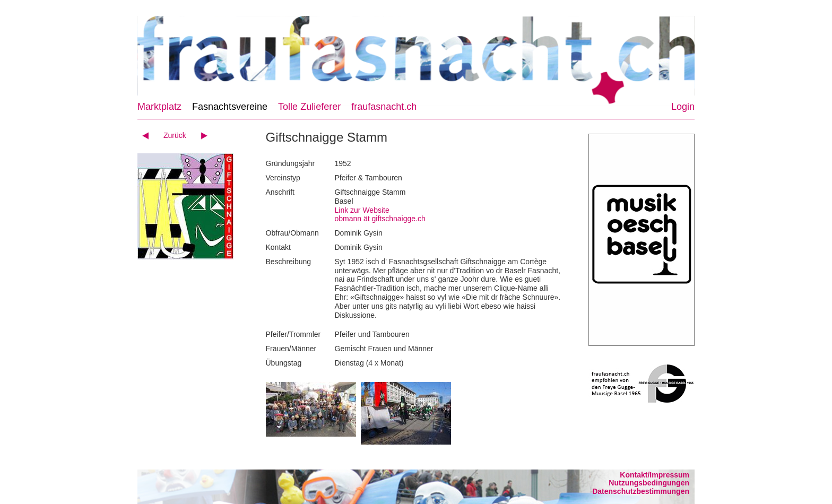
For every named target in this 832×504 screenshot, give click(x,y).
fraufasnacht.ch (384, 107)
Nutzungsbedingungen (649, 483)
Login (683, 107)
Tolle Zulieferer (309, 107)
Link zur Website (362, 210)
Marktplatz (159, 107)
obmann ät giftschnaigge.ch (380, 219)
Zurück (175, 135)
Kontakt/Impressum (655, 475)
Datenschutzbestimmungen (641, 491)
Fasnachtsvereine (230, 107)
